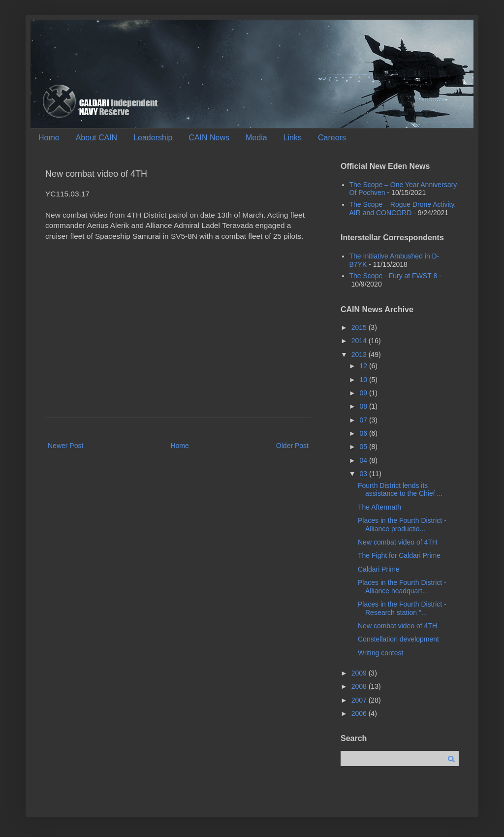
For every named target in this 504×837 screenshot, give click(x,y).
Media (256, 138)
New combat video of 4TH (397, 542)
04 (364, 460)
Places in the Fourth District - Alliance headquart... (402, 587)
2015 (360, 327)
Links (293, 138)
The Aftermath (379, 507)
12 (364, 366)
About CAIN (96, 138)
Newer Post (65, 446)
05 (364, 447)
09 (364, 393)
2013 (360, 354)
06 (364, 433)
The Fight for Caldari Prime (399, 555)
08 (364, 406)
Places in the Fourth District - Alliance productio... (402, 525)
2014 (360, 341)
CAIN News (209, 138)
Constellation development (398, 639)
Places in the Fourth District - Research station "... (402, 608)
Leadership (153, 138)
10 (364, 380)
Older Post (292, 446)
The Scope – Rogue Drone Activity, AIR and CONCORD (403, 209)
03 (364, 474)
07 (364, 420)
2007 (360, 700)
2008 (360, 686)
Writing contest (380, 653)
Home (49, 138)
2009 (360, 673)
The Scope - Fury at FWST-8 (394, 276)
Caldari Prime (379, 569)
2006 (360, 713)
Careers (332, 138)
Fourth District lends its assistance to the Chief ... (400, 490)
